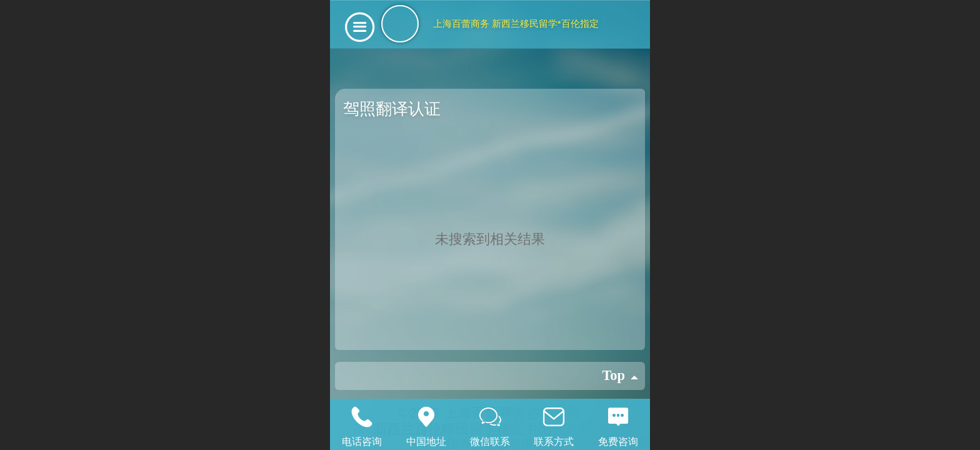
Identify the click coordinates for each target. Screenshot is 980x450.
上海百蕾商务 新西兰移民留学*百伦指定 (516, 23)
